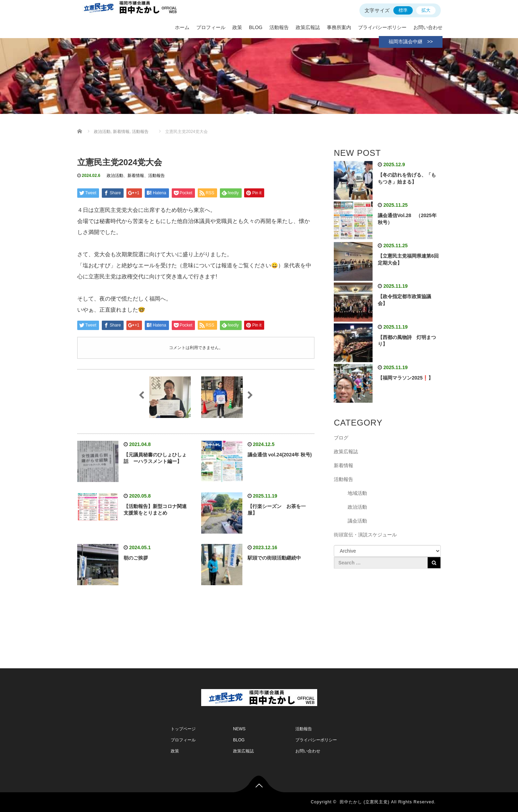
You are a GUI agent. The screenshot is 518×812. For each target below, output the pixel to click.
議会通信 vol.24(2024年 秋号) (280, 455)
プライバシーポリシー (382, 27)
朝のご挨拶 (136, 558)
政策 (237, 27)
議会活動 (357, 521)
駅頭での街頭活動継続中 (274, 558)
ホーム (182, 27)
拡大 (426, 10)
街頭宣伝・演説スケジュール (365, 535)
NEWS (239, 729)
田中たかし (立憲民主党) (365, 802)
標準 (403, 10)
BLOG (256, 27)
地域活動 (357, 493)
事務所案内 (339, 27)
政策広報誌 (308, 27)
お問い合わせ (428, 27)
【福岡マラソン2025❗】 (405, 378)
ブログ (341, 438)
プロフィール (211, 27)
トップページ (183, 729)
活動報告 (279, 27)
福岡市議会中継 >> (411, 42)
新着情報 (136, 176)
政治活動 (115, 176)
